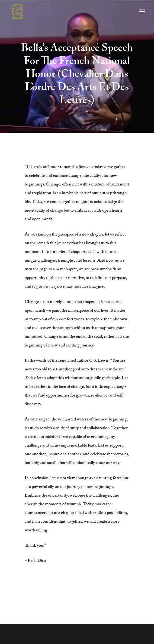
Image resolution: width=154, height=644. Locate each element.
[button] (142, 11)
